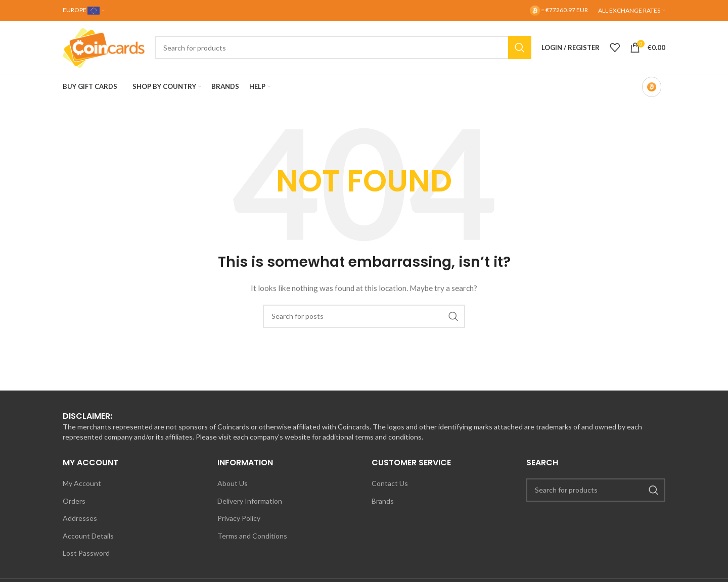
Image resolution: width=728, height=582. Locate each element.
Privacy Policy (239, 518)
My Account (82, 483)
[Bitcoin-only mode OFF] (652, 87)
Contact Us (390, 483)
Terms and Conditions (252, 536)
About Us (233, 483)
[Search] (343, 47)
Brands (383, 501)
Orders (74, 501)
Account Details (88, 536)
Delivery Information (250, 501)
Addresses (80, 518)
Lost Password (86, 553)
